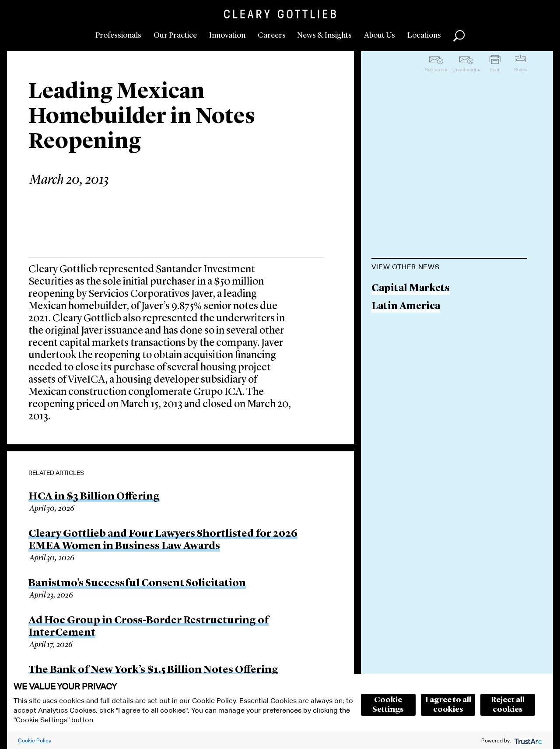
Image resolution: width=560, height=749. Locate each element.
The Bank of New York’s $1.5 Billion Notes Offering (153, 670)
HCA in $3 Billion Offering (94, 497)
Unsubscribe (466, 70)
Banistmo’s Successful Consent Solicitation (137, 584)
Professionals (118, 35)
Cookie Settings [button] (388, 705)
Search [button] (459, 36)
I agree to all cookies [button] (448, 705)
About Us (380, 35)
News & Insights (324, 35)
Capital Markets (411, 289)
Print (495, 70)
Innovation (227, 35)
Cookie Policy (35, 740)
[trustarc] (527, 740)
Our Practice (175, 35)
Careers (272, 35)
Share (520, 70)
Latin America (406, 307)
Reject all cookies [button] (508, 705)
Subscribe (436, 70)
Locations (424, 35)
